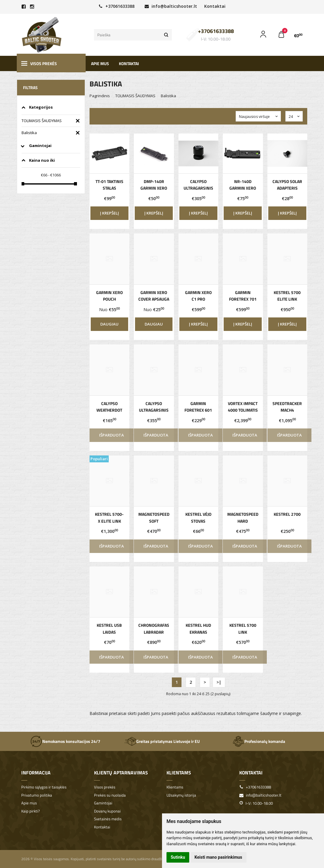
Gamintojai (103, 803)
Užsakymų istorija (181, 795)
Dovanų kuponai (107, 811)
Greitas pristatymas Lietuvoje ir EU (162, 741)
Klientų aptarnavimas (121, 773)
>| (219, 682)
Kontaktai (215, 6)
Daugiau (109, 324)
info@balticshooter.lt (171, 6)
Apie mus (100, 63)
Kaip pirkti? (31, 811)
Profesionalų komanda (259, 741)
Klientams (179, 773)
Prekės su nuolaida (110, 795)
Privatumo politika (37, 795)
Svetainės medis (108, 819)
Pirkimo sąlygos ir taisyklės (44, 787)
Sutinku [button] (178, 857)
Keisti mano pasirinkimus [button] (218, 857)
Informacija (36, 773)
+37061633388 (116, 6)
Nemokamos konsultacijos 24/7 (65, 741)
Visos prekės (39, 63)
